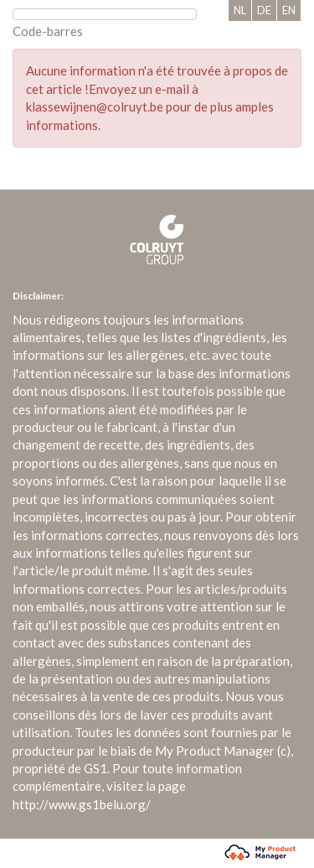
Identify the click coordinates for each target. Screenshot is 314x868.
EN (289, 10)
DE (264, 10)
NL (240, 10)
